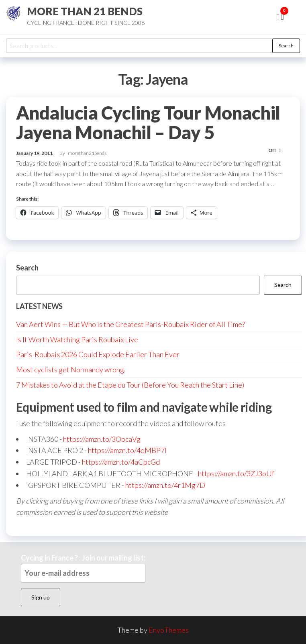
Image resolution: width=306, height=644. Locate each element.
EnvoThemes (169, 630)
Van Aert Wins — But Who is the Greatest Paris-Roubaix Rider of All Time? (131, 324)
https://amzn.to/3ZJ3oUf (236, 473)
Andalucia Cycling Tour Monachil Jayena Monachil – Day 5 (148, 123)
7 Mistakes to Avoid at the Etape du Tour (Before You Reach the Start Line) (130, 385)
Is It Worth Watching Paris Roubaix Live (77, 339)
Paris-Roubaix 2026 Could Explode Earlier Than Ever (98, 354)
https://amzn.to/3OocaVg (102, 439)
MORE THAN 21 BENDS (85, 11)
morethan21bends (87, 153)
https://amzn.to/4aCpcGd (121, 462)
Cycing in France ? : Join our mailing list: (83, 568)
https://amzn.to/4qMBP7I (127, 450)
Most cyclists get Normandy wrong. (71, 370)
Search (286, 46)
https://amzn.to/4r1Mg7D (165, 485)
